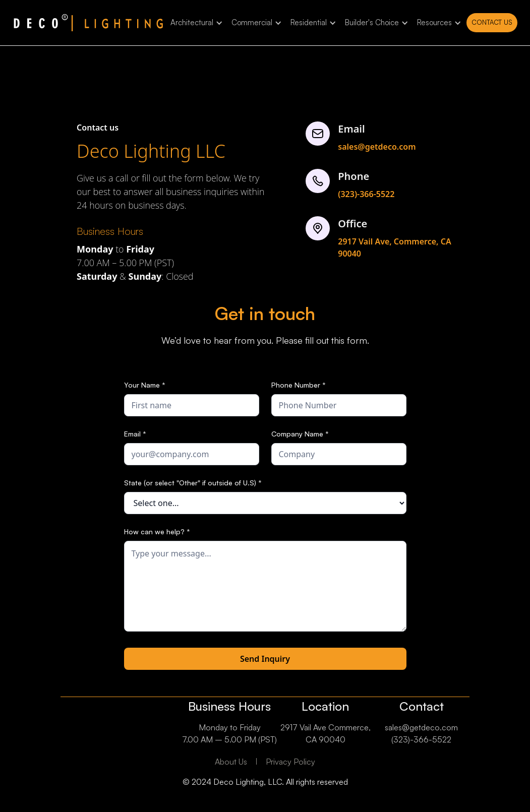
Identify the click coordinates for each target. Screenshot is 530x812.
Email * (135, 434)
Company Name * (300, 434)
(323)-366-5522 (366, 194)
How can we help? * (157, 532)
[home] (88, 23)
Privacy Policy (290, 762)
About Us (231, 762)
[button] (195, 23)
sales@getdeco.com (377, 147)
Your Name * (145, 385)
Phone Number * (299, 385)
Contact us (492, 22)
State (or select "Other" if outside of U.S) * (193, 483)
